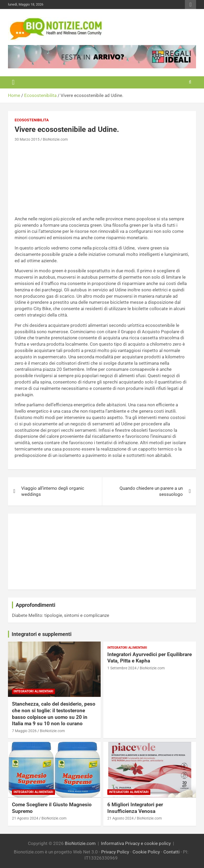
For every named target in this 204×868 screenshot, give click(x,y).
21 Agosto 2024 (25, 818)
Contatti (171, 852)
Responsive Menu (190, 5)
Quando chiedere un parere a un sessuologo (151, 491)
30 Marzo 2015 (27, 139)
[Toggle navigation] (13, 82)
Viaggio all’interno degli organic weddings (53, 491)
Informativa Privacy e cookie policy (136, 843)
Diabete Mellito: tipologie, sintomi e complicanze (61, 615)
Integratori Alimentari (33, 691)
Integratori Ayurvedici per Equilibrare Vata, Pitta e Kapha (150, 658)
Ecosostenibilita (32, 120)
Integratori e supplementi (42, 634)
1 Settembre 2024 (122, 668)
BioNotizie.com (55, 139)
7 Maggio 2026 (24, 731)
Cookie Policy (146, 852)
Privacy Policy (115, 852)
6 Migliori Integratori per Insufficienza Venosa (135, 808)
